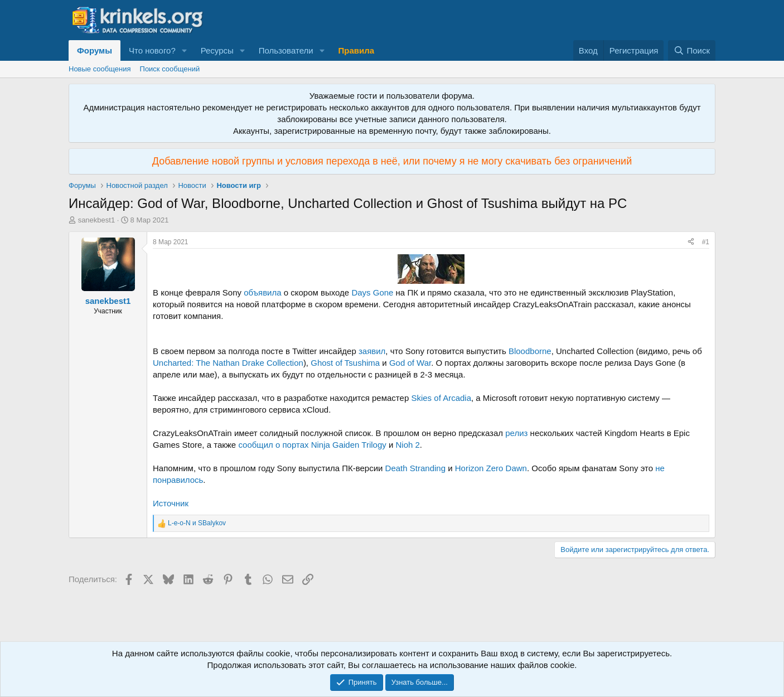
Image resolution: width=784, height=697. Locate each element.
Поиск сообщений (170, 69)
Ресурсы (217, 50)
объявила (262, 292)
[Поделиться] (691, 242)
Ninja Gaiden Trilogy (349, 445)
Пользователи (286, 50)
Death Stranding (415, 468)
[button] (185, 50)
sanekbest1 (97, 220)
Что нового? (152, 50)
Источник (171, 503)
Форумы (95, 50)
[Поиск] (692, 50)
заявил (372, 351)
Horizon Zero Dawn (491, 468)
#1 (706, 242)
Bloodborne (530, 351)
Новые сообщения (100, 69)
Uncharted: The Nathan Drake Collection (228, 363)
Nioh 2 (407, 445)
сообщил (255, 445)
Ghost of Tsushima (345, 363)
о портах (292, 445)
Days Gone (372, 292)
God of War (410, 363)
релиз (516, 433)
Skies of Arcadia (441, 398)
